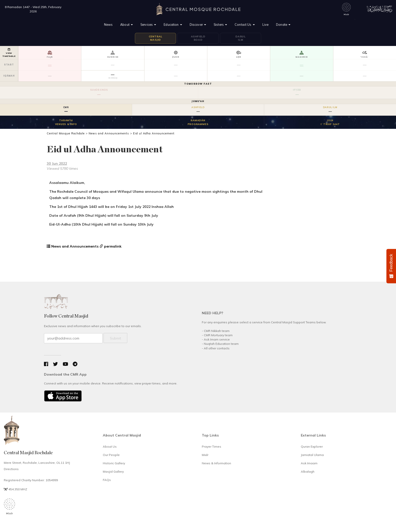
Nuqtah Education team (221, 344)
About (127, 25)
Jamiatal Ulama (312, 455)
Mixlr (205, 455)
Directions (11, 469)
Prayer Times (212, 446)
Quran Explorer (312, 446)
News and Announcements (75, 246)
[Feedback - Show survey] (391, 266)
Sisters (220, 25)
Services (148, 25)
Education (173, 25)
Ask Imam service (217, 339)
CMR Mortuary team (218, 335)
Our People (111, 455)
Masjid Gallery (113, 471)
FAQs (107, 480)
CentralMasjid (156, 38)
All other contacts (217, 348)
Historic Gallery (114, 463)
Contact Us (245, 25)
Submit (115, 338)
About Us (110, 446)
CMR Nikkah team (217, 331)
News (108, 25)
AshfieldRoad (198, 38)
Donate (283, 25)
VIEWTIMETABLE (9, 53)
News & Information (216, 463)
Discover (198, 25)
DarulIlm (240, 38)
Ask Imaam (309, 463)
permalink (113, 246)
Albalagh (308, 471)
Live (266, 25)
